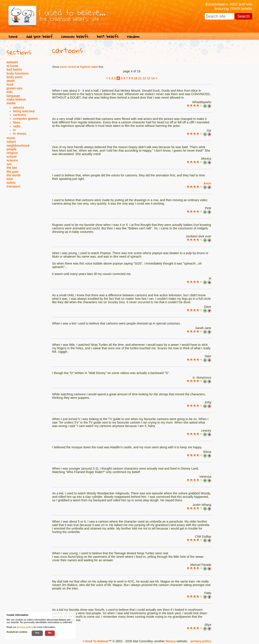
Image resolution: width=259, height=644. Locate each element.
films (17, 123)
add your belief (39, 36)
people (12, 149)
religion (12, 153)
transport (13, 186)
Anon (207, 183)
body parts (14, 77)
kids (10, 92)
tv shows (20, 134)
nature (11, 142)
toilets (11, 183)
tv (14, 130)
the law (12, 168)
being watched (24, 111)
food (10, 84)
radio (17, 126)
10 (135, 78)
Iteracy (171, 641)
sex (9, 164)
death (11, 81)
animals (12, 62)
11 (140, 78)
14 (153, 78)
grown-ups (14, 88)
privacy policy (201, 641)
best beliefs (108, 36)
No (50, 633)
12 (144, 78)
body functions (18, 73)
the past (12, 172)
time (10, 179)
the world (13, 175)
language (13, 96)
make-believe (16, 99)
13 (148, 78)
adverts (19, 108)
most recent (68, 67)
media (11, 103)
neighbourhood (18, 146)
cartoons (20, 115)
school (12, 157)
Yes (37, 633)
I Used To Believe (96, 641)
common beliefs (75, 36)
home (13, 36)
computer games (25, 119)
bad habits (14, 70)
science (12, 160)
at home (12, 66)
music (11, 138)
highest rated (89, 67)
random (133, 36)
